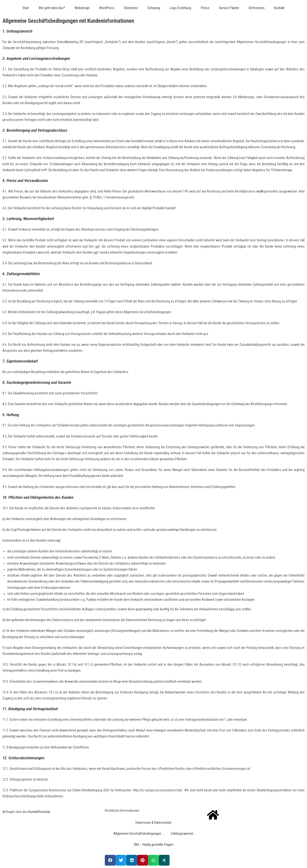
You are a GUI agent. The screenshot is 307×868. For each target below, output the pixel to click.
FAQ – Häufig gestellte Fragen (153, 845)
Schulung (154, 8)
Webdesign (82, 8)
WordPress (107, 8)
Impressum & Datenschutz (153, 823)
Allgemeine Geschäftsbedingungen (137, 834)
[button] (110, 860)
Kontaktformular (39, 812)
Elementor (131, 8)
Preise (205, 8)
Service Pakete (229, 8)
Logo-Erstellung (180, 8)
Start (26, 8)
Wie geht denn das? (52, 8)
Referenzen (257, 8)
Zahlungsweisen (182, 834)
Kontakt (279, 8)
